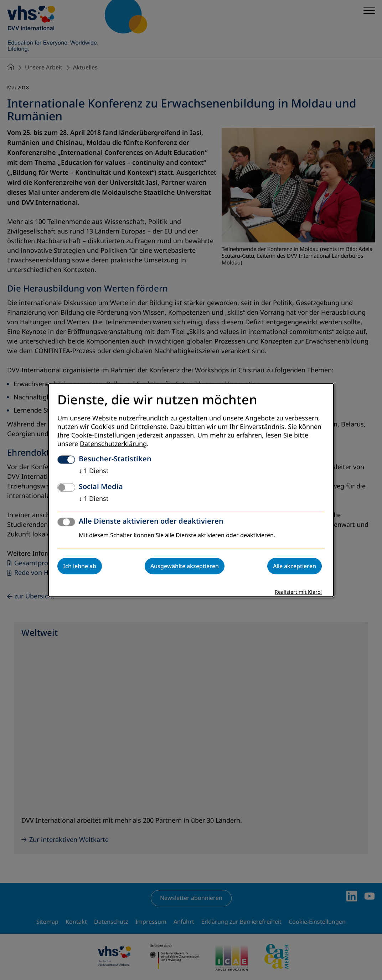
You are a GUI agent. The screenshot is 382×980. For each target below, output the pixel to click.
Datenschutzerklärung (113, 444)
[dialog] (191, 490)
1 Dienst (94, 471)
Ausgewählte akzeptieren (185, 566)
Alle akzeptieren (295, 566)
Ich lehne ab (80, 566)
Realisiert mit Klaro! (298, 592)
